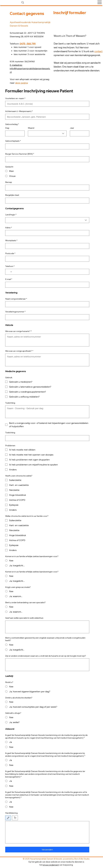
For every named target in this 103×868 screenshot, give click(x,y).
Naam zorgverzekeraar (16, 299)
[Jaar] (79, 133)
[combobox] (47, 133)
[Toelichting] (47, 412)
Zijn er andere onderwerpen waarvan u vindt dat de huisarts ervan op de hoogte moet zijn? (46, 656)
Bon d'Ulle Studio (82, 859)
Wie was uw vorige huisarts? (18, 331)
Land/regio (11, 215)
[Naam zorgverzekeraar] (46, 304)
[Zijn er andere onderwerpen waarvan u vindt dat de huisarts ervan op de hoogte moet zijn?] (47, 665)
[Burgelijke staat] (46, 201)
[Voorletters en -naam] (46, 104)
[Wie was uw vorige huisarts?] (47, 340)
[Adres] (46, 233)
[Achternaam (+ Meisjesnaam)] (46, 117)
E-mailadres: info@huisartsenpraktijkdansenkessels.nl (30, 69)
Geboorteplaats (13, 141)
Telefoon (10, 266)
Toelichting (10, 403)
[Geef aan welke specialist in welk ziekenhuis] (47, 627)
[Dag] (14, 133)
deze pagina (21, 83)
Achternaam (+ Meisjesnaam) (19, 111)
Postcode (10, 254)
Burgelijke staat (12, 195)
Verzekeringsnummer (15, 312)
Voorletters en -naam (15, 99)
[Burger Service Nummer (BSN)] (46, 159)
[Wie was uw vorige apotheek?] (47, 360)
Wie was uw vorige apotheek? (19, 351)
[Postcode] (46, 259)
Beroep (9, 182)
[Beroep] (46, 188)
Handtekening (11, 813)
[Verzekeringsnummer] (46, 317)
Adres (9, 228)
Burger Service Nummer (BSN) (20, 154)
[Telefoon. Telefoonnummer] (50, 272)
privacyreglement (51, 865)
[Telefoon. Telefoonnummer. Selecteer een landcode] (10, 272)
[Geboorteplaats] (46, 146)
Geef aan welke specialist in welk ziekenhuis (24, 618)
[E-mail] (46, 285)
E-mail (9, 279)
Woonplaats (11, 241)
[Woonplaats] (46, 246)
